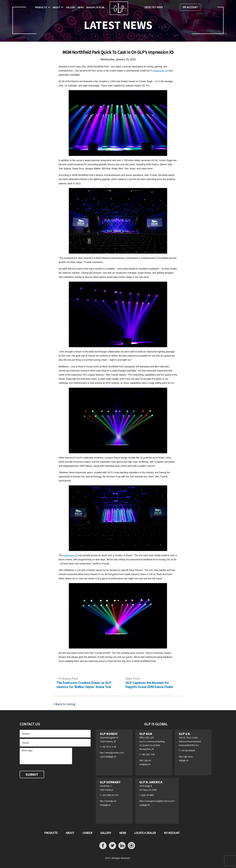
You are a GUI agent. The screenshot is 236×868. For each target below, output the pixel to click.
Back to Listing (65, 704)
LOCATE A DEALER (145, 833)
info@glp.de (105, 805)
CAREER (87, 833)
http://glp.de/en (186, 757)
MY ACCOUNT (190, 7)
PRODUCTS (51, 833)
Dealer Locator (95, 7)
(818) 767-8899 (154, 7)
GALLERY (106, 833)
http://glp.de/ (145, 760)
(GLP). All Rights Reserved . (118, 858)
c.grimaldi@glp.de (108, 757)
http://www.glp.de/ (108, 801)
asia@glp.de (145, 764)
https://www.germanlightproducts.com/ (157, 801)
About (56, 7)
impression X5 (161, 71)
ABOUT (70, 833)
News (81, 7)
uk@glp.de (184, 760)
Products (41, 7)
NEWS (123, 833)
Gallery (70, 7)
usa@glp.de (145, 805)
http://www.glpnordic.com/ (112, 753)
